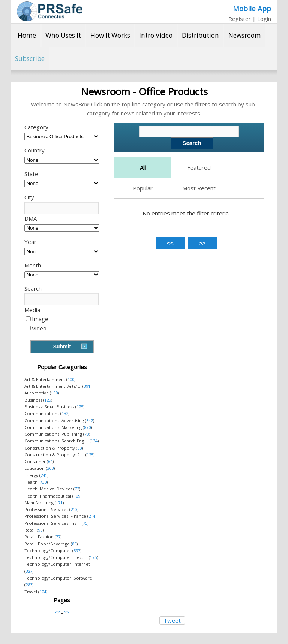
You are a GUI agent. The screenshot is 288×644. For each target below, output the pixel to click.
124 (43, 592)
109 (77, 496)
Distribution (200, 35)
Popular (143, 188)
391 (87, 386)
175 (93, 557)
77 (58, 537)
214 (92, 516)
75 (85, 523)
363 (50, 468)
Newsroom (245, 35)
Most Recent (199, 188)
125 (80, 407)
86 (74, 544)
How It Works (110, 35)
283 (29, 585)
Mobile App (252, 8)
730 (43, 482)
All (143, 167)
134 (94, 441)
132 (65, 413)
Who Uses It (63, 35)
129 (48, 400)
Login (264, 19)
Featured (199, 167)
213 (74, 509)
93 (79, 448)
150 (54, 393)
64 (50, 461)
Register (240, 19)
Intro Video (156, 35)
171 (59, 503)
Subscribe (30, 59)
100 (71, 379)
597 (77, 551)
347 (90, 421)
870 (87, 427)
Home (27, 35)
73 (87, 434)
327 (29, 571)
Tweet (172, 620)
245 (44, 475)
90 (40, 530)
